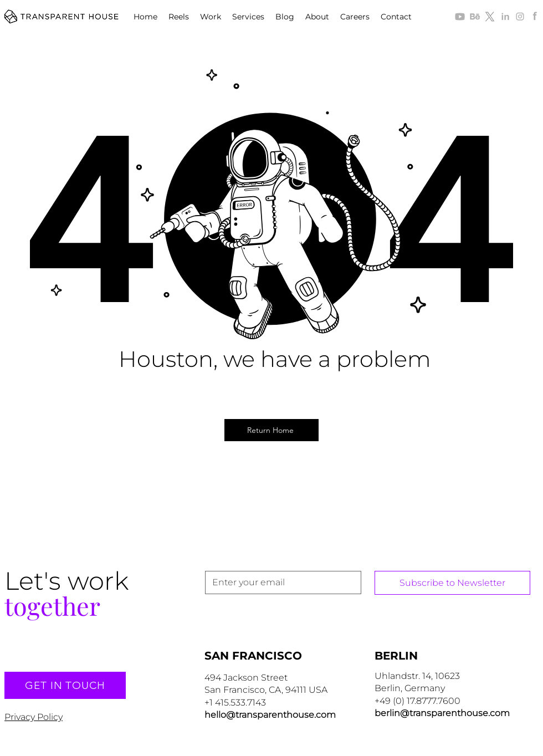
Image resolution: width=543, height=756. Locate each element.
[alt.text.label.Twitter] (490, 17)
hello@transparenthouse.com (270, 715)
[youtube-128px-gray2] (460, 17)
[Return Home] (271, 430)
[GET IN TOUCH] (65, 685)
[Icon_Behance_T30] (475, 17)
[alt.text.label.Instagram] (520, 17)
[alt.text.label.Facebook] (535, 17)
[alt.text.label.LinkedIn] (505, 17)
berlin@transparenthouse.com (442, 713)
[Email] (280, 583)
